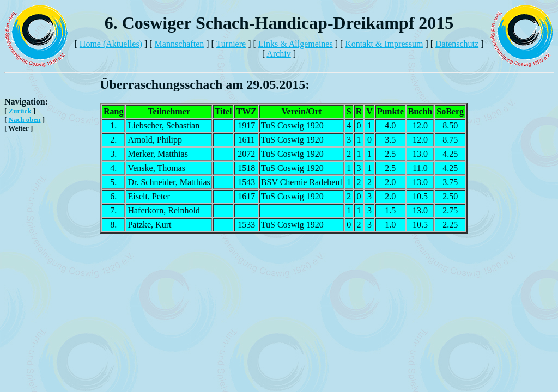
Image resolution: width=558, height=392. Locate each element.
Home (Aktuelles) (111, 44)
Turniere (231, 44)
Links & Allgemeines (296, 44)
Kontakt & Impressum (384, 44)
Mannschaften (180, 44)
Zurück (20, 111)
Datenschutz (457, 44)
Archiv (278, 54)
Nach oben (25, 120)
